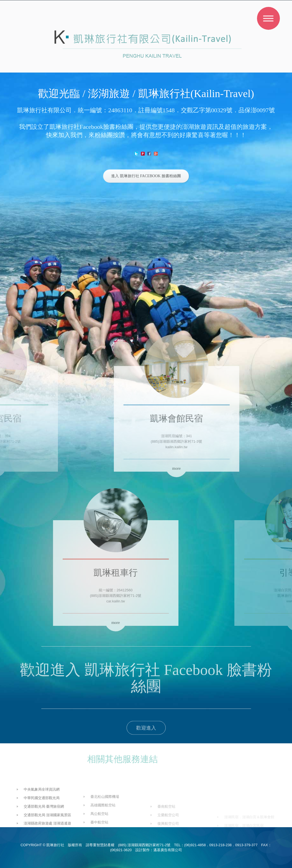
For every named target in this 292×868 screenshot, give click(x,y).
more (129, 468)
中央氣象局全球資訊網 (42, 807)
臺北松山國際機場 (105, 817)
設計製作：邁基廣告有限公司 (159, 850)
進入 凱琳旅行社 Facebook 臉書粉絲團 (146, 177)
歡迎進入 (146, 733)
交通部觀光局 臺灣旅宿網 (44, 823)
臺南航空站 (166, 823)
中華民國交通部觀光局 (42, 815)
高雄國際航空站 (103, 825)
